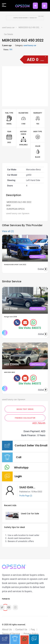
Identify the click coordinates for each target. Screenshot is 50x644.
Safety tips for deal (14, 527)
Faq (33, 629)
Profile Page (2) (26, 496)
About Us (7, 629)
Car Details (9, 34)
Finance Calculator (25, 418)
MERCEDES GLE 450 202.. (29, 27)
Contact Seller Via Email (31, 448)
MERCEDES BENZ (10, 372)
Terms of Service (11, 634)
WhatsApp (22, 468)
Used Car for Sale (30, 514)
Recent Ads (10, 505)
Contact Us (21, 629)
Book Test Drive (25, 409)
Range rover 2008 (11, 317)
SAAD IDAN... (27, 487)
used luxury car (8, 27)
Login (19, 476)
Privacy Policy (31, 634)
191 (11, 50)
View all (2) (8, 231)
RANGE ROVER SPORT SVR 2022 (15, 265)
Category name (38, 257)
